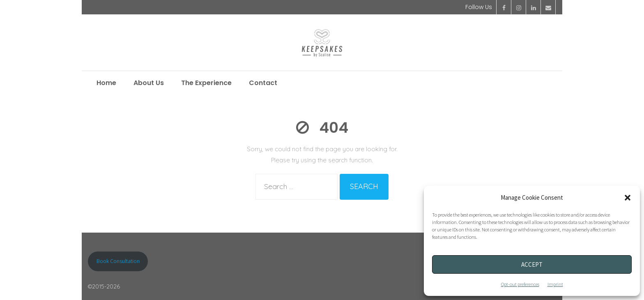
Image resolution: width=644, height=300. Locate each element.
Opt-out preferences (520, 284)
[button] (628, 198)
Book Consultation (118, 261)
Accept (532, 264)
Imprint (555, 284)
